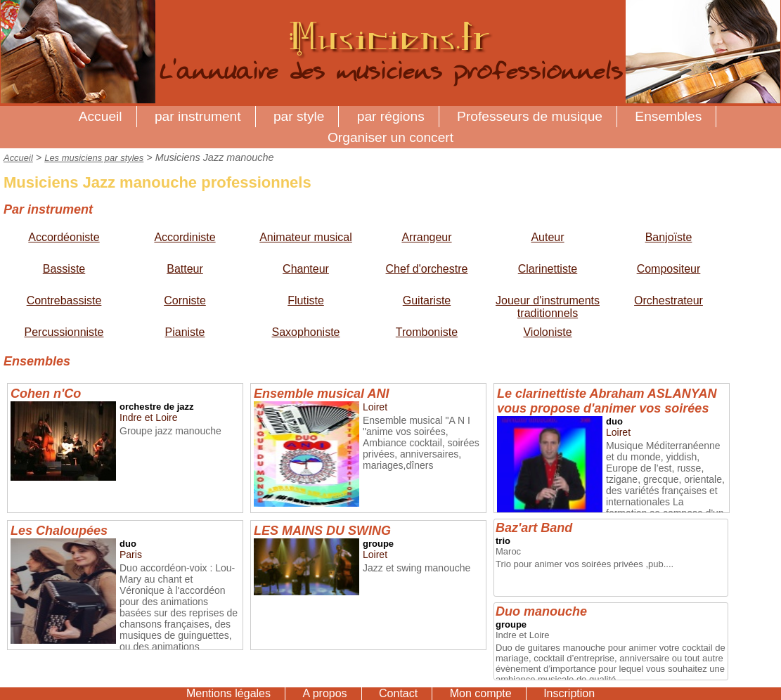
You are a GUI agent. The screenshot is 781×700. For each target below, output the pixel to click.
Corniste (185, 300)
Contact (398, 693)
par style (299, 116)
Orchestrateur (669, 300)
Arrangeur (426, 237)
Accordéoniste (64, 237)
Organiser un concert (390, 137)
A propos (324, 693)
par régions (391, 116)
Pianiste (185, 332)
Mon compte (481, 693)
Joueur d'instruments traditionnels (548, 307)
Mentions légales (228, 693)
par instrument (198, 116)
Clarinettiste (548, 269)
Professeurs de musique (530, 116)
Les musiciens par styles (94, 158)
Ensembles (668, 116)
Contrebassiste (64, 300)
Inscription (569, 693)
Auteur (547, 237)
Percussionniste (64, 332)
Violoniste (547, 332)
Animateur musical (306, 237)
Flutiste (306, 300)
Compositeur (669, 269)
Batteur (185, 269)
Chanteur (306, 269)
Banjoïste (669, 237)
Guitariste (427, 300)
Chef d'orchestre (427, 269)
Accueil (101, 116)
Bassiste (64, 269)
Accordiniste (185, 237)
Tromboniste (427, 332)
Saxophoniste (306, 332)
